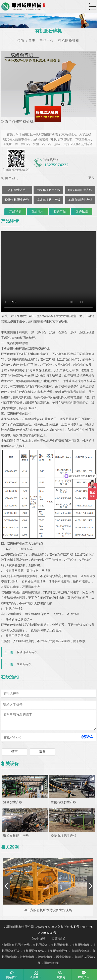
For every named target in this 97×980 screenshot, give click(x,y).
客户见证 (82, 211)
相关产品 (60, 211)
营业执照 (39, 939)
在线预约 (37, 211)
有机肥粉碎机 (69, 41)
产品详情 (15, 211)
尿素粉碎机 (24, 664)
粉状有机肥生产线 (17, 200)
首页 (32, 41)
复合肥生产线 (17, 190)
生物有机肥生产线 (48, 190)
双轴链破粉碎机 (27, 652)
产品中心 (47, 41)
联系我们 (58, 939)
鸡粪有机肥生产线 (48, 200)
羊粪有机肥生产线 (80, 200)
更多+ (92, 178)
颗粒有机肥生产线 (80, 190)
